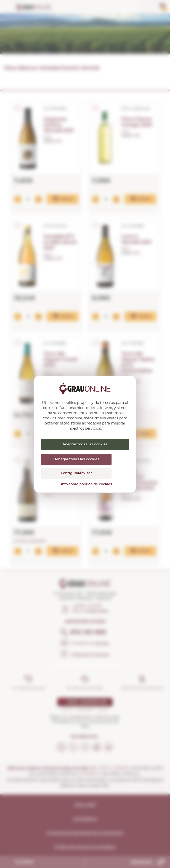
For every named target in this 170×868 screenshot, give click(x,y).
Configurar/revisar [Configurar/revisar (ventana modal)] (76, 473)
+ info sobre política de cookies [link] (85, 484)
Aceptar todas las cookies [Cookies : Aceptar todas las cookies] (85, 444)
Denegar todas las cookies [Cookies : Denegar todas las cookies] (76, 459)
